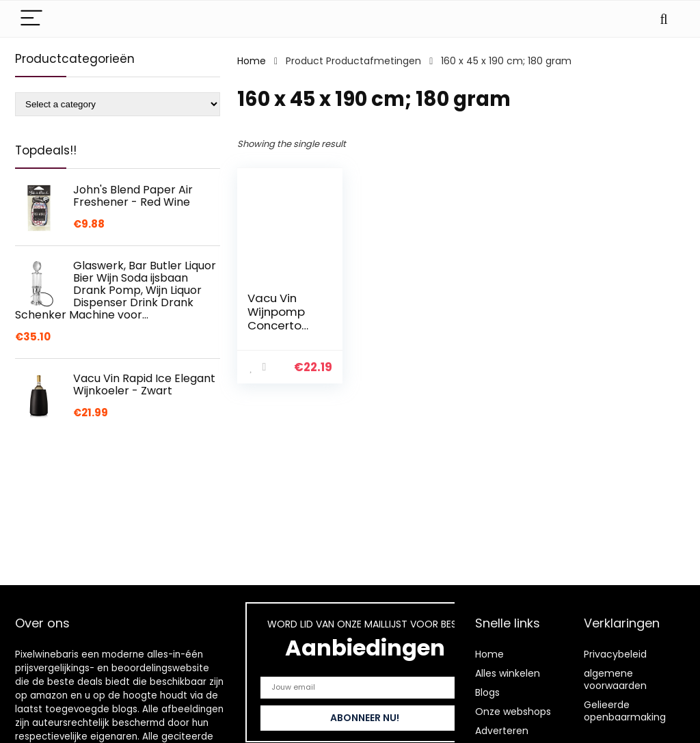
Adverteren (502, 731)
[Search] (664, 19)
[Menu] (31, 19)
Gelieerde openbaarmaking (625, 711)
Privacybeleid (615, 654)
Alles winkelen (508, 673)
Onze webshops (513, 712)
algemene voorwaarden (615, 679)
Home (252, 61)
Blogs (487, 692)
